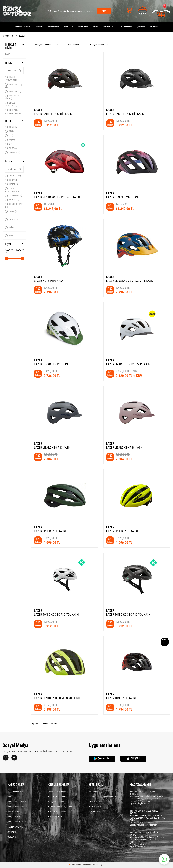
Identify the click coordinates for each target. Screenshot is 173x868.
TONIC (11, 180)
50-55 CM (13, 127)
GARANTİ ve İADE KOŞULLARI (60, 807)
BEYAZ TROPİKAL (11, 104)
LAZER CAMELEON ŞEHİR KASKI (53, 114)
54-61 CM (13, 152)
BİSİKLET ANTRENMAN (17, 822)
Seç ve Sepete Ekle (99, 45)
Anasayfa (8, 36)
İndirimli (11, 227)
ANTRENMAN (108, 27)
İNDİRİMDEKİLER (96, 802)
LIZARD (12, 184)
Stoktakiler (12, 219)
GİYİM (96, 27)
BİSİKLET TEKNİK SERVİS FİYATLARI (103, 797)
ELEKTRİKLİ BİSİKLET (23, 27)
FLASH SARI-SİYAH (13, 97)
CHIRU (11, 211)
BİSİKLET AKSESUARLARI (18, 802)
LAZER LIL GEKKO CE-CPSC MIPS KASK (130, 281)
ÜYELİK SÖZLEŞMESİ (57, 797)
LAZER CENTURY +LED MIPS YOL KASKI (58, 698)
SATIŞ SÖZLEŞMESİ (56, 802)
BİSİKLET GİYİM (11, 46)
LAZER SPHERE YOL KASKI (50, 531)
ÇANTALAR (141, 27)
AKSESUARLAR (54, 27)
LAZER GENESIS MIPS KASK (123, 197)
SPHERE (12, 200)
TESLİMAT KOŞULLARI (57, 792)
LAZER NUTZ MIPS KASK (49, 281)
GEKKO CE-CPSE (14, 205)
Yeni (9, 236)
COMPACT (13, 176)
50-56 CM (13, 148)
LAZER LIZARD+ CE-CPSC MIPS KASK (128, 364)
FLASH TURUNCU (11, 78)
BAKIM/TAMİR (83, 27)
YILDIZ (11, 110)
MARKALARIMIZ (95, 807)
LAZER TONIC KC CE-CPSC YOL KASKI (57, 615)
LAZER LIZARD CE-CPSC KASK (52, 448)
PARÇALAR (69, 27)
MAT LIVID (13, 92)
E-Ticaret (78, 865)
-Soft (72, 865)
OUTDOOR (154, 27)
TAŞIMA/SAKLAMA (125, 27)
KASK (8, 54)
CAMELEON (14, 196)
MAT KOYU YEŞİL (14, 86)
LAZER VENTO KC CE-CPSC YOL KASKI (57, 197)
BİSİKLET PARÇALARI (16, 807)
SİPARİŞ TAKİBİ (95, 812)
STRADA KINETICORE (12, 190)
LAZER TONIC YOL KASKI (121, 698)
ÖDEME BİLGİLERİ (55, 817)
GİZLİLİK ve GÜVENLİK (57, 812)
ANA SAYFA (94, 792)
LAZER (38, 110)
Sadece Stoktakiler (74, 45)
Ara (104, 11)
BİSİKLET (40, 27)
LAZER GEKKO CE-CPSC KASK (52, 364)
